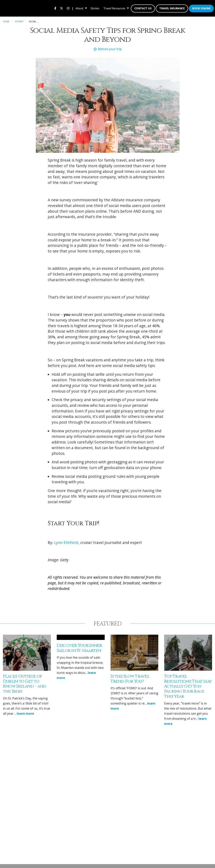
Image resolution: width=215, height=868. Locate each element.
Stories (95, 8)
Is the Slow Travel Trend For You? (130, 678)
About (79, 8)
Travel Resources (114, 8)
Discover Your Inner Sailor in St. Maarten (79, 647)
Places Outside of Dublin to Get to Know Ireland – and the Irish (25, 683)
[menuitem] (55, 8)
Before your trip (107, 48)
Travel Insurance (172, 8)
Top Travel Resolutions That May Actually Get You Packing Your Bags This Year (188, 686)
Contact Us (142, 8)
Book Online (201, 8)
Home (6, 21)
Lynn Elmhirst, (67, 542)
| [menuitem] (72, 8)
